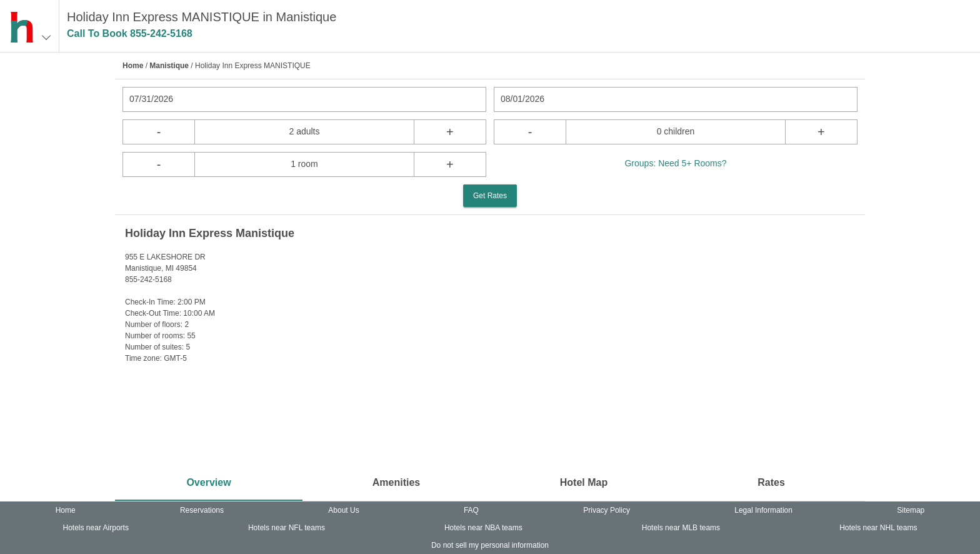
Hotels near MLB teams (681, 528)
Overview (208, 482)
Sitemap (911, 510)
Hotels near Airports (96, 528)
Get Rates (490, 196)
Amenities (396, 482)
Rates (771, 482)
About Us (343, 510)
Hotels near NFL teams (287, 528)
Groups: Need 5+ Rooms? (675, 163)
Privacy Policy (607, 510)
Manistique (169, 66)
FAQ (471, 510)
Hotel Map (584, 482)
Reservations (202, 510)
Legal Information (763, 510)
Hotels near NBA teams (483, 528)
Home (133, 66)
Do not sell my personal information (490, 545)
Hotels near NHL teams (878, 528)
